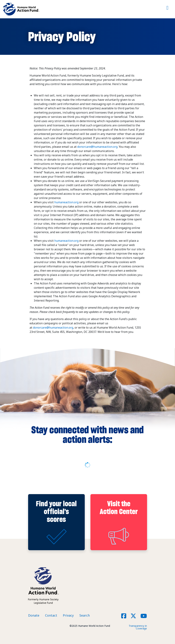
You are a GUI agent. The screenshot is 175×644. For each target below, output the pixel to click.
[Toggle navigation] (167, 9)
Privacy (68, 615)
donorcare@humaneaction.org (97, 147)
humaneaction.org (66, 202)
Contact (51, 615)
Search (85, 615)
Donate (34, 615)
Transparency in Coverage (138, 627)
